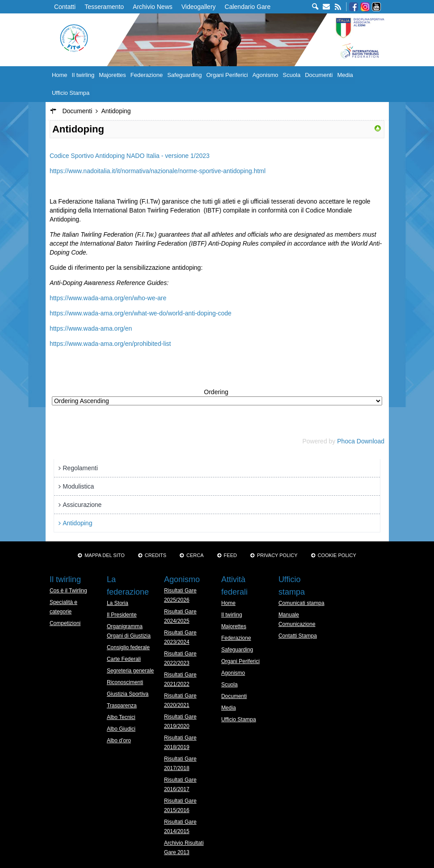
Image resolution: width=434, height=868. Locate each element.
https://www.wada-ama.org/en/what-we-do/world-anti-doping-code (141, 313)
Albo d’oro (119, 740)
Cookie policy (337, 555)
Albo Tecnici (121, 717)
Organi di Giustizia (129, 636)
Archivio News (153, 7)
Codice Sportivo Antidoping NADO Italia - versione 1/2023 (130, 156)
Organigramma (125, 626)
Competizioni (65, 623)
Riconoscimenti (125, 682)
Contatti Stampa (298, 636)
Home (60, 75)
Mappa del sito (105, 555)
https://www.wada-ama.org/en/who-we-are (108, 298)
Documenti (319, 75)
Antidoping (77, 523)
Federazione (147, 75)
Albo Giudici (121, 729)
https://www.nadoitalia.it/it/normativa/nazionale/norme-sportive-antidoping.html (158, 171)
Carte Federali (124, 659)
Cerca (195, 555)
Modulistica (78, 486)
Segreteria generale (130, 671)
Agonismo (265, 75)
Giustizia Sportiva (128, 694)
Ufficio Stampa (71, 93)
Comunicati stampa (301, 603)
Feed (230, 555)
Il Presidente (122, 615)
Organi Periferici (227, 75)
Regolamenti (80, 468)
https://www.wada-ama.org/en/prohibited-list (110, 344)
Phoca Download (361, 441)
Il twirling (83, 75)
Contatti (65, 7)
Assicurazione (82, 505)
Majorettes (112, 75)
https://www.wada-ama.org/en (91, 328)
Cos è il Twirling (68, 591)
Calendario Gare (248, 7)
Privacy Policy (277, 555)
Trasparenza (122, 706)
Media (345, 75)
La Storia (118, 603)
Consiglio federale (128, 647)
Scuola (291, 75)
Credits (156, 555)
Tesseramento (104, 7)
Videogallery (199, 7)
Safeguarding (184, 75)
